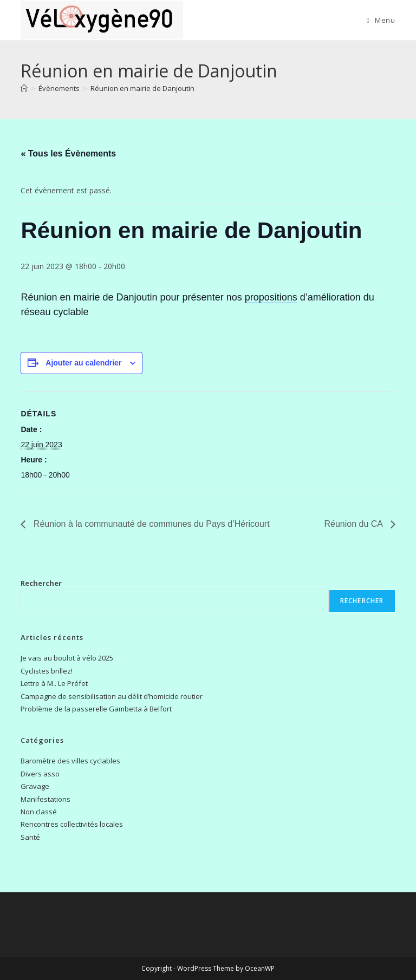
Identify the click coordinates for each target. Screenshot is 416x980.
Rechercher (41, 583)
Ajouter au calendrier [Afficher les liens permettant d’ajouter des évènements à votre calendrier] (83, 363)
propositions (271, 297)
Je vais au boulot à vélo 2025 (67, 658)
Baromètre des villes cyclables (70, 761)
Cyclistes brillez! (47, 671)
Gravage (35, 786)
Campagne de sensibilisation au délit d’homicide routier (112, 696)
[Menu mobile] (381, 20)
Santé (30, 837)
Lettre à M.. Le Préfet (54, 683)
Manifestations (45, 799)
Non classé (39, 812)
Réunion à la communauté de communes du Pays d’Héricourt (150, 524)
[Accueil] (24, 88)
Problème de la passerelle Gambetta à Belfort (96, 709)
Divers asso (40, 774)
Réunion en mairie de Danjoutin (142, 88)
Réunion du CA (355, 524)
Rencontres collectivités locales (72, 824)
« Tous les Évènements (68, 153)
